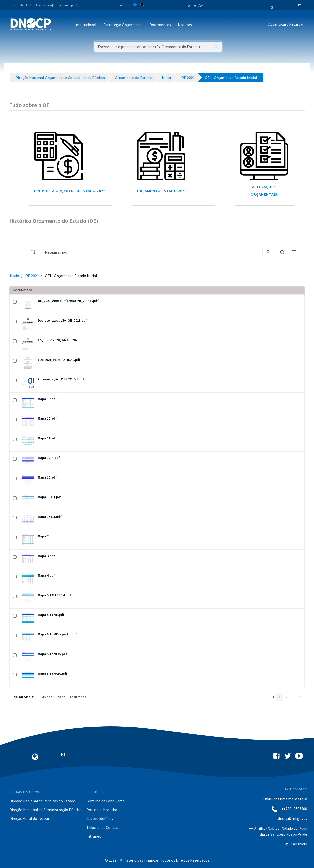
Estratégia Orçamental (123, 25)
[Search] (152, 252)
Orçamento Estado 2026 (162, 191)
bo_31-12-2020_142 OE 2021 (58, 340)
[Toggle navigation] (57, 25)
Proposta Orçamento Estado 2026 (70, 191)
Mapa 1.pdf (46, 399)
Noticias (185, 25)
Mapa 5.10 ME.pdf (51, 615)
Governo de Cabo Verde (105, 801)
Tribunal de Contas (102, 827)
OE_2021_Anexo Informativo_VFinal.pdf (68, 301)
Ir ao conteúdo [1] (21, 5)
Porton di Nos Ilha (102, 810)
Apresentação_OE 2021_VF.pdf (61, 379)
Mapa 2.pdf (46, 536)
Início (14, 276)
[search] (268, 252)
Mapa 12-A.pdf (49, 458)
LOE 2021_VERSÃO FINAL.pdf (59, 360)
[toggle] (26, 252)
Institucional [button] (85, 25)
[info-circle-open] (282, 252)
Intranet (94, 836)
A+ (201, 5)
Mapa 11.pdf (47, 438)
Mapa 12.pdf (47, 477)
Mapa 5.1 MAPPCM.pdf (54, 595)
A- (190, 6)
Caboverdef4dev (100, 818)
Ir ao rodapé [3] (69, 5)
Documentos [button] (160, 25)
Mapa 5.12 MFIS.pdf (52, 654)
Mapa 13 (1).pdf (50, 497)
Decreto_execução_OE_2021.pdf (62, 320)
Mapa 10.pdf (47, 418)
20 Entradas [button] (24, 697)
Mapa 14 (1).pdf (50, 517)
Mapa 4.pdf (46, 575)
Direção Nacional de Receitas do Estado (42, 801)
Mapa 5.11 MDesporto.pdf (57, 634)
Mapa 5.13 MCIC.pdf (53, 674)
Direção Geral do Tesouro (30, 818)
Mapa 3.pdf (46, 556)
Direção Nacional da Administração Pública (45, 810)
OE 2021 (32, 276)
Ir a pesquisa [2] (46, 5)
